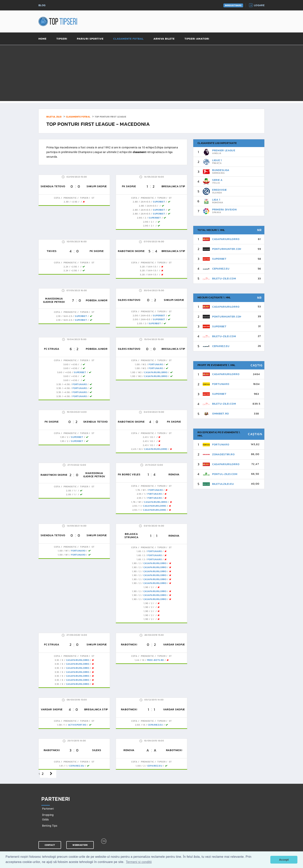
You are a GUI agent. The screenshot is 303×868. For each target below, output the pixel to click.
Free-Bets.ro (155, 660)
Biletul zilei (54, 117)
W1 (144, 490)
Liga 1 (216, 200)
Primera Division (224, 210)
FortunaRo (80, 384)
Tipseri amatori (197, 39)
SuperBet (159, 202)
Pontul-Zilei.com (225, 474)
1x (143, 660)
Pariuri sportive (90, 39)
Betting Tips (50, 826)
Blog (42, 6)
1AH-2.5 (68, 316)
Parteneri (48, 809)
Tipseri (62, 39)
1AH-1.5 (152, 267)
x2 (152, 437)
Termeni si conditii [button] (139, 862)
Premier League (224, 150)
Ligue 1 (217, 160)
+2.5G (75, 202)
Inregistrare (233, 5)
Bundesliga (221, 170)
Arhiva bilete (164, 39)
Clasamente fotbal (128, 39)
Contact (50, 845)
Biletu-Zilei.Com (224, 279)
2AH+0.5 (146, 202)
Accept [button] (284, 860)
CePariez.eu (155, 725)
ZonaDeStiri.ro (223, 454)
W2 (144, 364)
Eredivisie (220, 190)
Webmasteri (80, 845)
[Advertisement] (151, 74)
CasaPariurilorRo (156, 372)
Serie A (217, 180)
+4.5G (74, 364)
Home (43, 39)
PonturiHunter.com (227, 249)
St (93, 198)
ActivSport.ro (77, 725)
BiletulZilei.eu (223, 484)
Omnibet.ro (221, 414)
